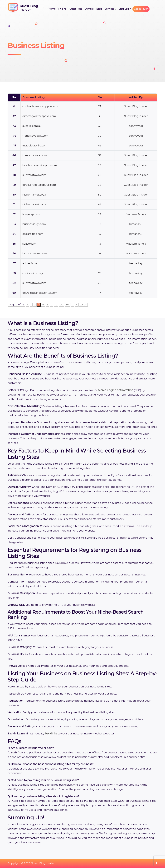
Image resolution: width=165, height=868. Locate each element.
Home (52, 9)
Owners (89, 9)
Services (109, 9)
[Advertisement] (128, 48)
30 (67, 305)
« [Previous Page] (27, 305)
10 (56, 305)
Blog (99, 9)
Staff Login (125, 9)
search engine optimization (116, 390)
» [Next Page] (76, 305)
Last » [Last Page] (83, 305)
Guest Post (76, 9)
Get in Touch (141, 9)
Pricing (62, 9)
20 (62, 305)
